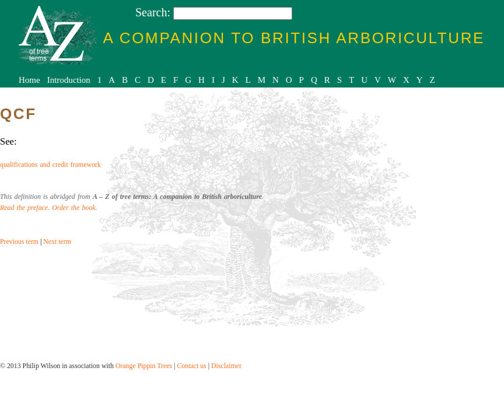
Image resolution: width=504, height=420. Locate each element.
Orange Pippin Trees (144, 366)
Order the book (73, 208)
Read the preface (24, 208)
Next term (57, 242)
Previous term (19, 242)
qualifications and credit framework (50, 164)
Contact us (191, 366)
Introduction (69, 80)
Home (29, 80)
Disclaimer (226, 366)
